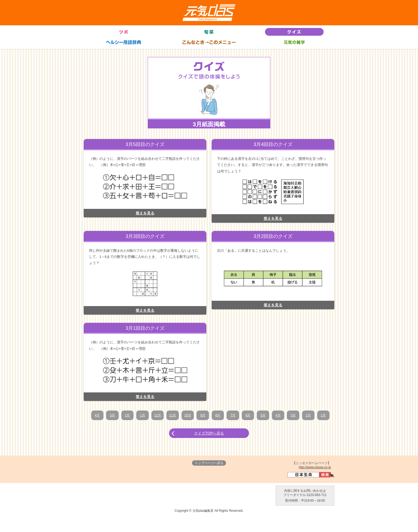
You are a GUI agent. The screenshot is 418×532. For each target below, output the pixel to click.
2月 (124, 415)
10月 (188, 415)
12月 (156, 415)
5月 (268, 415)
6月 (252, 415)
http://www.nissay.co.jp (315, 481)
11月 (172, 415)
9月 (204, 415)
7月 (236, 415)
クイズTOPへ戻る (209, 447)
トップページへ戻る (209, 477)
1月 (140, 415)
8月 (220, 415)
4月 (92, 415)
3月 (108, 415)
